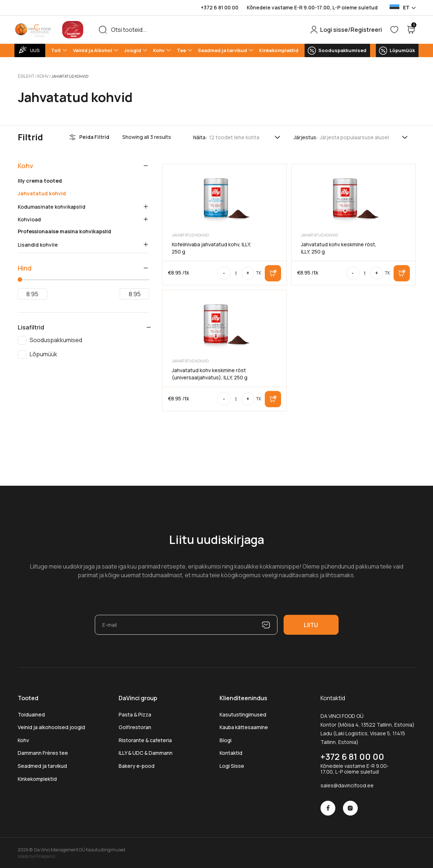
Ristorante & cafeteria (145, 739)
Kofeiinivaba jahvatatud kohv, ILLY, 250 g (211, 247)
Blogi (226, 739)
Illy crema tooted (40, 180)
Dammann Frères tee (43, 752)
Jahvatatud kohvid (42, 192)
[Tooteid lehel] (245, 136)
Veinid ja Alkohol (93, 50)
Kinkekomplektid (279, 50)
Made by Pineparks (36, 855)
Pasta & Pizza (135, 713)
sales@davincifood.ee (347, 784)
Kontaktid (231, 752)
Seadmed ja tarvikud (222, 50)
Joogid (133, 50)
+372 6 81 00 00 (220, 8)
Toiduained (31, 713)
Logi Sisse (232, 765)
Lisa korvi (273, 272)
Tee (181, 50)
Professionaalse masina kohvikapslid (64, 230)
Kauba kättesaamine (244, 726)
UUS (35, 50)
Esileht (25, 76)
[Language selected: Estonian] (402, 8)
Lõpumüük (402, 50)
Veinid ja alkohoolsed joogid (51, 726)
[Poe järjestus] (364, 136)
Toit (56, 50)
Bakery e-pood (137, 765)
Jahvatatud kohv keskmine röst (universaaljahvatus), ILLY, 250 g (210, 373)
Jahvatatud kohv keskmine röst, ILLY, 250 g (339, 247)
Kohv (159, 50)
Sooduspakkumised (342, 50)
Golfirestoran (135, 726)
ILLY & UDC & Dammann (146, 752)
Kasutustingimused (243, 713)
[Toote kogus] (236, 272)
